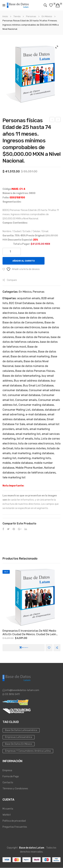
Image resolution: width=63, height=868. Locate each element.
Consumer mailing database (36, 405)
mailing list (9, 458)
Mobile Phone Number (29, 468)
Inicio (5, 16)
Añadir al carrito (24, 261)
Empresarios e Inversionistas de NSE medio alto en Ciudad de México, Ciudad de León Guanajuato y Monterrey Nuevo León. (29, 633)
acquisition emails (29, 298)
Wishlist (7, 815)
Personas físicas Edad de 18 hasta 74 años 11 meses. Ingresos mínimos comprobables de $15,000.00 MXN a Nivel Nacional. (52, 120)
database (38, 410)
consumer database (15, 390)
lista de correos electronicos (36, 443)
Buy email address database (32, 381)
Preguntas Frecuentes (15, 827)
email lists (22, 429)
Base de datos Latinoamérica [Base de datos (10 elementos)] (21, 730)
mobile (7, 463)
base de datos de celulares (36, 318)
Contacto (8, 783)
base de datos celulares (17, 308)
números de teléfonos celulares (36, 473)
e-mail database (36, 414)
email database (36, 419)
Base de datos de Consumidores (23, 322)
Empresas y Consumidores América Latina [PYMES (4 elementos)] (28, 751)
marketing (24, 458)
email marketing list (28, 434)
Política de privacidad (14, 821)
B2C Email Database (22, 303)
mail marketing (21, 453)
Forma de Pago (11, 776)
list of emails (25, 439)
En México (47, 16)
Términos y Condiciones (15, 789)
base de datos (45, 303)
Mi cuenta (8, 809)
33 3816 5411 (12, 694)
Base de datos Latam (32, 848)
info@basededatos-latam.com (22, 690)
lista (37, 439)
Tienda (17, 16)
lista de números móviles (30, 448)
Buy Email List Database (38, 386)
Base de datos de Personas (32, 337)
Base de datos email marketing (30, 356)
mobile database (22, 463)
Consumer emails (26, 400)
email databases (37, 424)
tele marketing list (14, 477)
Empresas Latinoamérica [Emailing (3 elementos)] (19, 737)
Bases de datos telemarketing (21, 376)
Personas (31, 16)
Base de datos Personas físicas (35, 371)
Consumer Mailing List (16, 410)
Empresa (7, 770)
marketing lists (41, 458)
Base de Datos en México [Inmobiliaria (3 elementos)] (19, 744)
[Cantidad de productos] (12, 252)
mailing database (43, 453)
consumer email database (24, 395)
